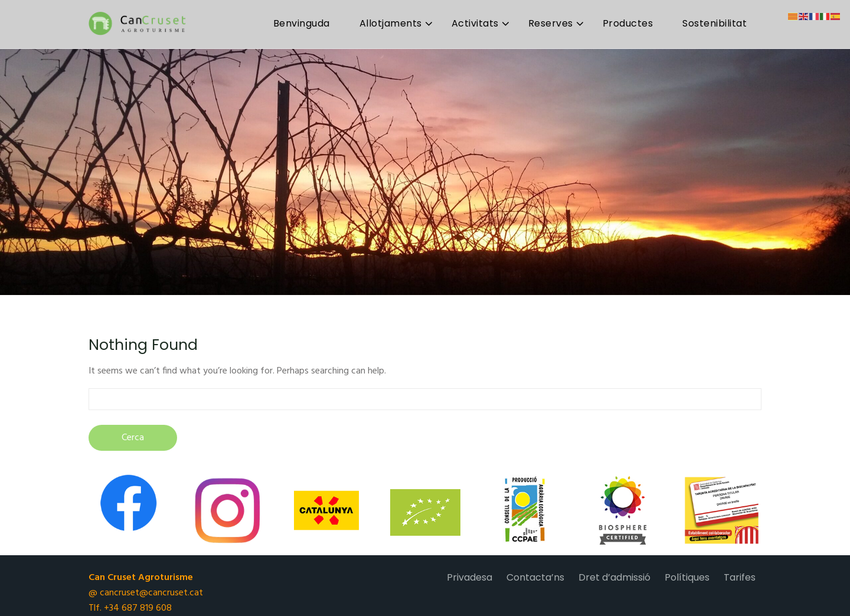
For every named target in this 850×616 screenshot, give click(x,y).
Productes (628, 23)
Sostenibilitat (715, 23)
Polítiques (687, 577)
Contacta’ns (535, 577)
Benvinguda (302, 23)
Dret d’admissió (614, 577)
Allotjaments (391, 23)
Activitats (475, 23)
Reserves (551, 23)
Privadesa (470, 577)
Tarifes (740, 577)
